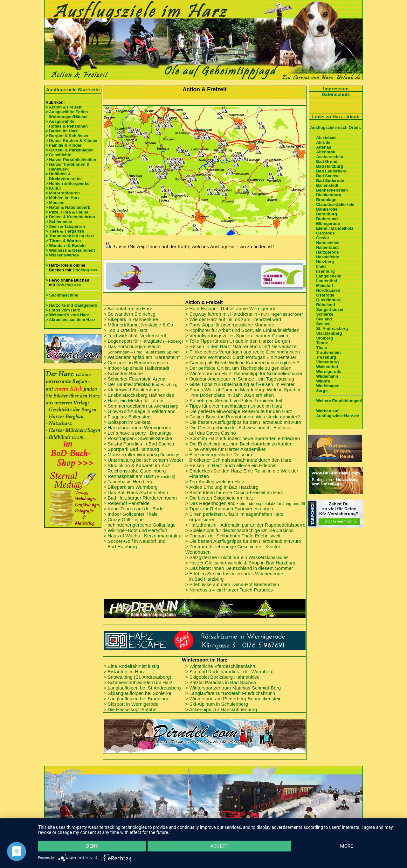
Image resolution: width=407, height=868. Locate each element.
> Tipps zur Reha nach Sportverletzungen (229, 509)
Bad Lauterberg (331, 171)
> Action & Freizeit (63, 107)
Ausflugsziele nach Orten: (335, 127)
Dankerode (327, 209)
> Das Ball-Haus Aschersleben (136, 492)
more (347, 846)
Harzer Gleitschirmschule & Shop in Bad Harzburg (242, 563)
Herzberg (325, 262)
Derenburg (327, 214)
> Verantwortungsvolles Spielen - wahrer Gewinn (237, 336)
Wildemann (327, 376)
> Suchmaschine (62, 295)
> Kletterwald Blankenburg (132, 390)
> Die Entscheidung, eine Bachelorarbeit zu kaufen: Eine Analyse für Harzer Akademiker (240, 446)
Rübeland (325, 305)
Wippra (323, 381)
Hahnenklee (328, 243)
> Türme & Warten (63, 241)
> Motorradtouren (63, 193)
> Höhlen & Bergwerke (67, 183)
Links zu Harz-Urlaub (336, 117)
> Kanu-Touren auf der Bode (134, 509)
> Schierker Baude (123, 373)
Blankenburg (329, 195)
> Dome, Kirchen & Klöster (72, 140)
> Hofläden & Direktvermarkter (64, 176)
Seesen (323, 324)
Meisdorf (325, 286)
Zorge (322, 391)
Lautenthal (327, 281)
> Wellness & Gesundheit (70, 250)
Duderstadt (327, 219)
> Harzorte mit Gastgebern (71, 305)
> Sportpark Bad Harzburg (131, 449)
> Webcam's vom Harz (67, 315)
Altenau (324, 147)
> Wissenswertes (62, 255)
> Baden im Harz (62, 131)
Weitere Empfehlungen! (339, 401)
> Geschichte (58, 155)
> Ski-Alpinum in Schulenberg (217, 704)
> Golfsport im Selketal (128, 422)
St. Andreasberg (332, 329)
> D (238, 368)
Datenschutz (336, 94)
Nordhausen (328, 290)
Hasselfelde (328, 257)
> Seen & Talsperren (65, 226)
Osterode (325, 295)
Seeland (324, 319)
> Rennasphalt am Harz (140, 476)
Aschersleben (330, 157)
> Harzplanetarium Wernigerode (138, 427)
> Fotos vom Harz (63, 310)
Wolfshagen (328, 386)
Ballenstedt (327, 185)
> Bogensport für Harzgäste (143, 341)
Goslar (323, 238)
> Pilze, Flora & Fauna (67, 212)
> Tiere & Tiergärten (65, 231)
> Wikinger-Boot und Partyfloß (136, 530)
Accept (219, 846)
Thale (321, 348)
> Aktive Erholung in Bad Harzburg (222, 487)
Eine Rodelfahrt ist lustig (133, 666)
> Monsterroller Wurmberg (141, 455)
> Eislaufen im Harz (124, 672)
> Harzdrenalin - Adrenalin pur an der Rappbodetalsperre (245, 525)
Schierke (325, 314)
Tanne (322, 343)
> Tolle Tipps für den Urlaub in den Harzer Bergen (238, 341)
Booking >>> (85, 270)
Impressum (336, 89)
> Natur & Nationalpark (68, 207)
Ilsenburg (325, 271)
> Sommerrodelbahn (141, 406)
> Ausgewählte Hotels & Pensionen (67, 124)
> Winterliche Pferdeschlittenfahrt (221, 666)
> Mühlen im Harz (62, 198)
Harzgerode (328, 252)
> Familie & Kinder (64, 145)
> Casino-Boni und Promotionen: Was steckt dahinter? (243, 417)
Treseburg (326, 357)
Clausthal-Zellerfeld (335, 204)
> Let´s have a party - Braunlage (138, 433)
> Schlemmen (59, 222)
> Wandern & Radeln (66, 245)
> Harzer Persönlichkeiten (71, 160)
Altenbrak (326, 152)
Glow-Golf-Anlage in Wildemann (141, 411)
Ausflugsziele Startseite (73, 90)
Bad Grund (327, 161)
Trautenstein (328, 352)
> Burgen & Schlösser (67, 136)
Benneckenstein (332, 190)
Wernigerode (329, 371)
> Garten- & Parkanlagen (69, 150)
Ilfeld (321, 266)
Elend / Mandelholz (335, 228)
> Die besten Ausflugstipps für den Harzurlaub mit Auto (243, 422)
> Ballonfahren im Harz (128, 308)
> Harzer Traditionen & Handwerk (67, 167)
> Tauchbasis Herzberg (128, 482)
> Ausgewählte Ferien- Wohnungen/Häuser (68, 114)
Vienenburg (327, 362)
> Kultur (53, 188)
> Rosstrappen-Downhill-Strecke (138, 438)
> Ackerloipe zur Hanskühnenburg (221, 709)
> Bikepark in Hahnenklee (131, 319)
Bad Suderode (330, 181)
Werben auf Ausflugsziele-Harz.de (338, 413)
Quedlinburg (328, 300)
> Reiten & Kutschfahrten (70, 217)
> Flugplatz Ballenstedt (128, 417)
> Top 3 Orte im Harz (126, 330)
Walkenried (327, 367)
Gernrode (325, 233)
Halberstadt (328, 247)
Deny (92, 846)
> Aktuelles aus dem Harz (70, 320)
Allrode (323, 142)
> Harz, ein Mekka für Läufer (134, 400)
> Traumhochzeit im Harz (70, 236)
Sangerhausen (330, 309)
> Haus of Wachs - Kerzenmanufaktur (143, 536)
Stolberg (324, 338)
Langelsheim (329, 276)
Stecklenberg (329, 333)
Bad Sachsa (328, 176)
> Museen (55, 203)
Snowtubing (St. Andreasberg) (139, 677)
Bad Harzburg (122, 546)
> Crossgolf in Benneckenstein (136, 363)
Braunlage (326, 200)
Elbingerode (328, 224)
